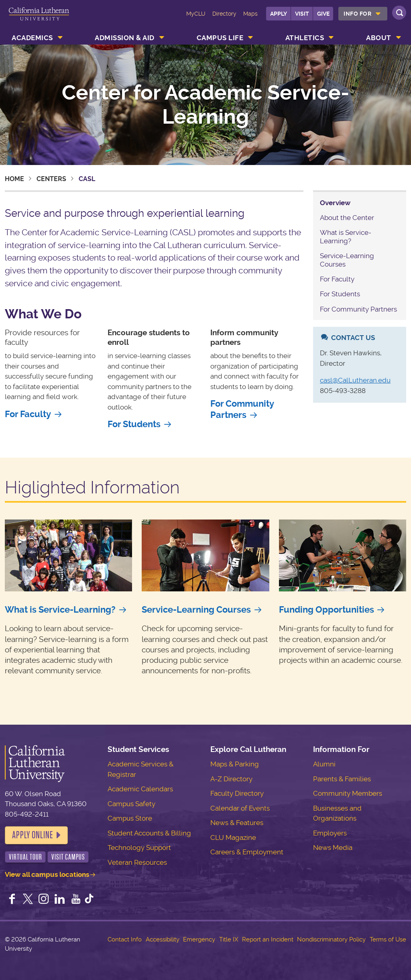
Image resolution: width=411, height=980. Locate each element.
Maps (250, 14)
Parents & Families (342, 779)
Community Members (348, 793)
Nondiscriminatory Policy (331, 939)
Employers (330, 833)
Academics (32, 38)
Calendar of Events (240, 808)
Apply (279, 14)
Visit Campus (68, 857)
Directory (224, 14)
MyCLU (196, 14)
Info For (357, 14)
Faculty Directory (237, 793)
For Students (134, 424)
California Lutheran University (39, 19)
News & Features (237, 823)
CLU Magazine (233, 837)
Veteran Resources (137, 862)
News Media (333, 848)
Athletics (305, 38)
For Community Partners (242, 409)
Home (14, 179)
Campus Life (220, 38)
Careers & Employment (247, 852)
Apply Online (33, 835)
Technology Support (139, 848)
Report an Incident (268, 939)
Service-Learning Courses (196, 610)
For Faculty (28, 414)
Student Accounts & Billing (149, 833)
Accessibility (163, 939)
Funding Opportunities (327, 610)
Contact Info (125, 939)
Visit (302, 14)
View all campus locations (47, 874)
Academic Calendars (140, 789)
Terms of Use (388, 939)
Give (323, 14)
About (379, 38)
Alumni (324, 764)
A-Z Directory (231, 779)
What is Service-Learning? (346, 236)
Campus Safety (131, 804)
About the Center (347, 218)
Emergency (199, 939)
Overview (335, 203)
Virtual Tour (25, 857)
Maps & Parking (235, 764)
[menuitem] (363, 14)
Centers (51, 179)
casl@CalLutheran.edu (355, 380)
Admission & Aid (125, 38)
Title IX (229, 939)
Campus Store (130, 818)
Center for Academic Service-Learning (205, 105)
